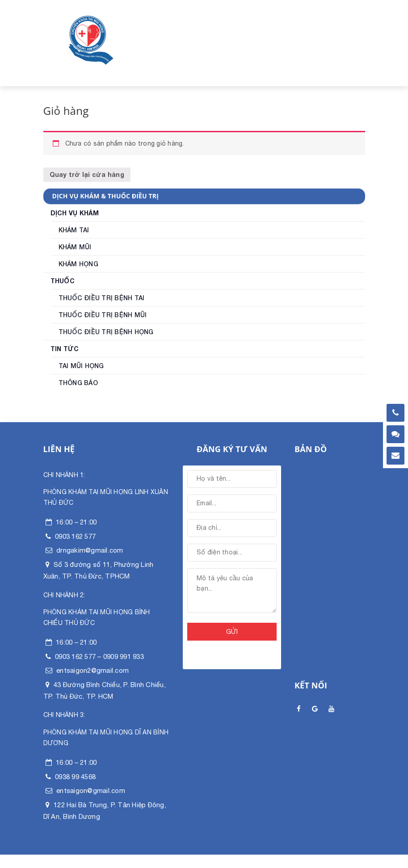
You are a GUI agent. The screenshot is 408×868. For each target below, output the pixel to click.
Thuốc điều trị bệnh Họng (106, 332)
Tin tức (65, 349)
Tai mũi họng (81, 366)
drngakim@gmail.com (90, 550)
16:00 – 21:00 (76, 522)
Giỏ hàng (66, 111)
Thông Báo (78, 383)
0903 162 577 (75, 536)
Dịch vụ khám (75, 213)
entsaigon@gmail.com (91, 790)
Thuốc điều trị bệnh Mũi (103, 315)
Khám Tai (74, 230)
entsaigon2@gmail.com (93, 670)
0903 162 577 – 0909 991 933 (99, 656)
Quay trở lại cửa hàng (87, 174)
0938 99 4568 (75, 777)
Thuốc (63, 281)
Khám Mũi (75, 247)
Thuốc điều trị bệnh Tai (102, 298)
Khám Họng (78, 264)
